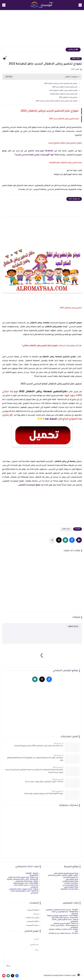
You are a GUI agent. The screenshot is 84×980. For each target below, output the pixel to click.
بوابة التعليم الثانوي (71, 887)
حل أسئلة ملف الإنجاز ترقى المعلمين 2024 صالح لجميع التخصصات (38, 746)
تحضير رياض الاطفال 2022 (68, 97)
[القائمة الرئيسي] (80, 5)
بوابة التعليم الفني (72, 879)
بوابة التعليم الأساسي (70, 885)
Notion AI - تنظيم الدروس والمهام (66, 924)
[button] (72, 540)
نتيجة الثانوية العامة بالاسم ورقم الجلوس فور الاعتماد (44, 794)
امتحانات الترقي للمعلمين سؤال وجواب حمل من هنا (44, 782)
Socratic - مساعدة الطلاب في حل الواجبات (63, 933)
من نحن (36, 914)
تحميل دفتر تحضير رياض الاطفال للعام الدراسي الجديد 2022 (57, 101)
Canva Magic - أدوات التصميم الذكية (26, 883)
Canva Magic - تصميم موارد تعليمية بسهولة (63, 916)
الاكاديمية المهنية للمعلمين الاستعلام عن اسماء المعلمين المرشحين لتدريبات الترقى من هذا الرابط (34, 771)
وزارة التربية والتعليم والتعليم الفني (66, 873)
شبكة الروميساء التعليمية (54, 976)
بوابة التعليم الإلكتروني (70, 881)
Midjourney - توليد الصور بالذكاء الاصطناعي (23, 877)
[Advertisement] (42, 30)
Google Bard (34, 875)
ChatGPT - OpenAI (32, 873)
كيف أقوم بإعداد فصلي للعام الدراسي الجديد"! (34, 155)
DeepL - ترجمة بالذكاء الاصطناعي (27, 881)
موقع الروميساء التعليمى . (29, 485)
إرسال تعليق (73, 626)
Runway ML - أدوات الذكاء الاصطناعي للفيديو (23, 879)
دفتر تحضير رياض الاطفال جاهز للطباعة (64, 94)
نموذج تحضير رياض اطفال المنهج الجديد (63, 91)
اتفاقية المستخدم (33, 921)
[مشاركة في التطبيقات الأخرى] (52, 540)
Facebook (49, 151)
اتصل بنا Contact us (32, 918)
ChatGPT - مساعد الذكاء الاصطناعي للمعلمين (62, 910)
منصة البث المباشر (71, 883)
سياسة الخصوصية (32, 925)
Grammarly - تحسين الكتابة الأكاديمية (65, 918)
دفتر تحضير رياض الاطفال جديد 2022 (65, 87)
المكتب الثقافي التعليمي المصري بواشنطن (63, 875)
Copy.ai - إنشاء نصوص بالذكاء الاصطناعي (23, 889)
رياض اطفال (76, 59)
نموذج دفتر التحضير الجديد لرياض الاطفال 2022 (61, 84)
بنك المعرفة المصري (71, 877)
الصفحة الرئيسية (33, 910)
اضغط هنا (51, 419)
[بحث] (4, 5)
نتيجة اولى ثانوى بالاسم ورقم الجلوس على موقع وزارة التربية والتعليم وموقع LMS (35, 759)
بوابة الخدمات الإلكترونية (69, 889)
